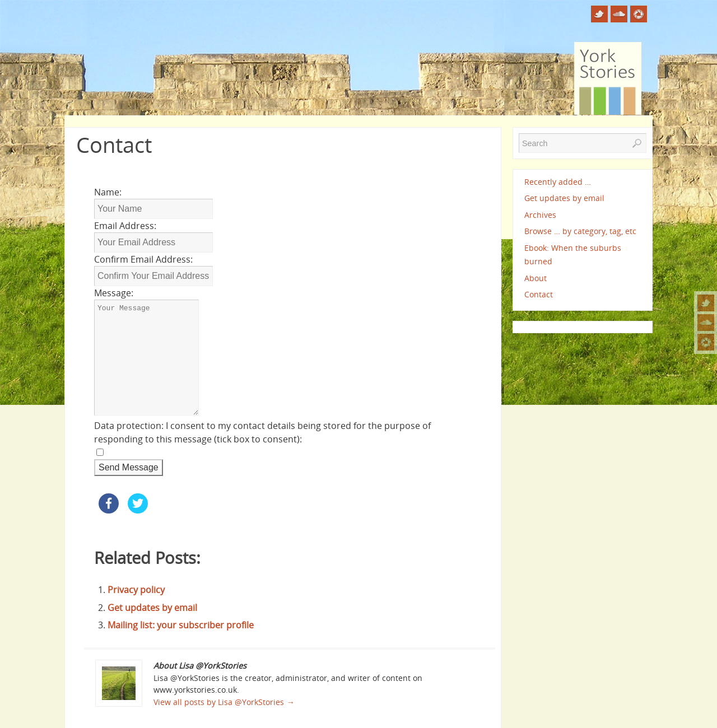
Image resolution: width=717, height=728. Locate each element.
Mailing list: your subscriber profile (181, 625)
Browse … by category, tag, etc (580, 231)
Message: (114, 293)
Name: (108, 192)
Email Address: (125, 226)
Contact (539, 294)
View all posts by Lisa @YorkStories (224, 702)
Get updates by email (152, 608)
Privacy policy (136, 590)
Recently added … (558, 182)
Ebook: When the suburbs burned (573, 255)
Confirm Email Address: (143, 259)
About (536, 278)
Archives (540, 215)
